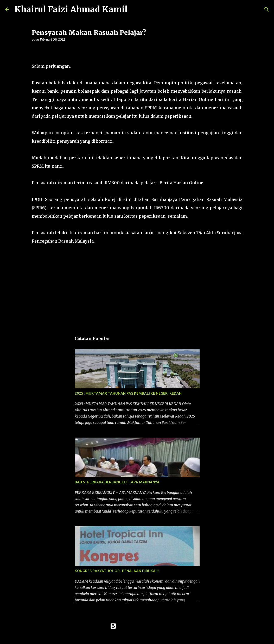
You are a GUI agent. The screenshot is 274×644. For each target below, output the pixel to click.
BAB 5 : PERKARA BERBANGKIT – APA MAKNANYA (117, 482)
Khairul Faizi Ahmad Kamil (71, 9)
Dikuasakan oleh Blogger (137, 626)
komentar (42, 256)
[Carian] (135, 9)
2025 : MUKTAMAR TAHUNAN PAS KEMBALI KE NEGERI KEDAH (128, 393)
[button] (35, 50)
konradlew (148, 637)
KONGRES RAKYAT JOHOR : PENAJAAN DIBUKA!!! (117, 571)
